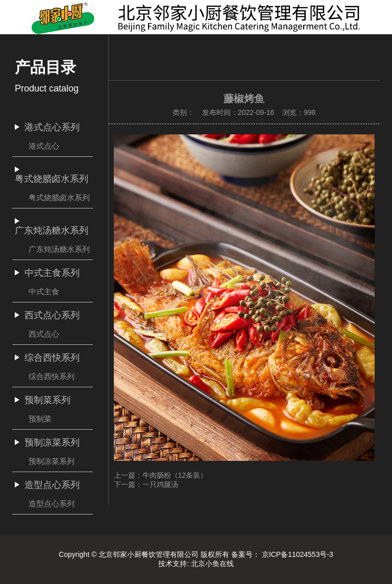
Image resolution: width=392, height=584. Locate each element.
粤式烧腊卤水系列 (59, 197)
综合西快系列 (52, 376)
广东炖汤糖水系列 (59, 249)
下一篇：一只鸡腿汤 (146, 484)
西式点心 (44, 334)
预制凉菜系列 (52, 461)
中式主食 (44, 291)
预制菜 (40, 419)
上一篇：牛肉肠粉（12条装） (161, 475)
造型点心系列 (52, 504)
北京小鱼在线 (212, 564)
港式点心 (44, 146)
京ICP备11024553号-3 (298, 554)
